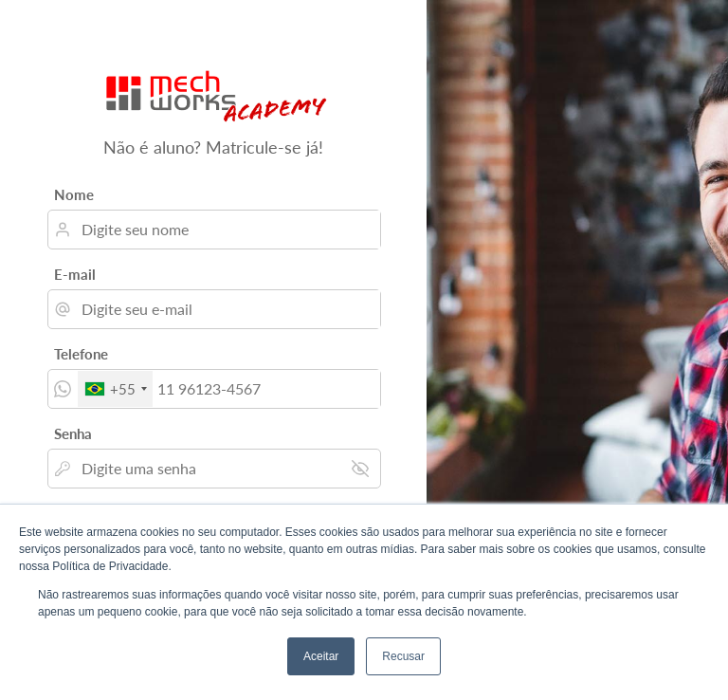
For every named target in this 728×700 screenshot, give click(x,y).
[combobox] (115, 389)
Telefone (81, 354)
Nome (74, 194)
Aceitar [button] (321, 656)
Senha (73, 433)
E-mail (75, 274)
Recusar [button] (403, 656)
